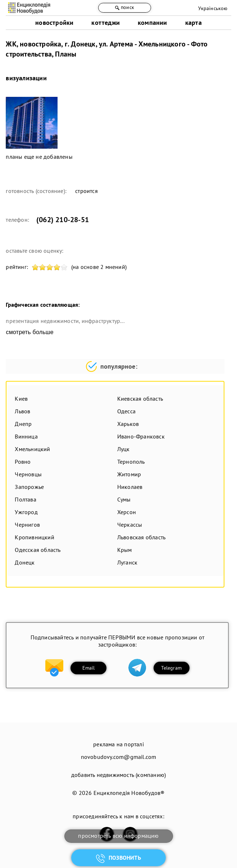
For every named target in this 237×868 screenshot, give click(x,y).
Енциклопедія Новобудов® (129, 793)
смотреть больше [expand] (29, 332)
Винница (26, 436)
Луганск (127, 562)
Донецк (25, 562)
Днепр (23, 424)
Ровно (23, 462)
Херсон (127, 512)
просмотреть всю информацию (118, 836)
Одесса (126, 411)
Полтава (25, 499)
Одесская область (38, 550)
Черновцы (28, 474)
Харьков (128, 424)
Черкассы (130, 525)
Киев (21, 399)
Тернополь (131, 462)
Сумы (124, 499)
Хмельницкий (32, 449)
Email (89, 668)
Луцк (124, 449)
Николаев (130, 487)
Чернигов (27, 525)
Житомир (129, 474)
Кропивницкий (34, 537)
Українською (213, 8)
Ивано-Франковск (141, 436)
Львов (22, 411)
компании (152, 23)
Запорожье (29, 487)
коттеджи (106, 23)
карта (193, 23)
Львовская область (141, 537)
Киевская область (140, 399)
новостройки (54, 23)
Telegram (171, 668)
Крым (125, 550)
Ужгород (26, 512)
